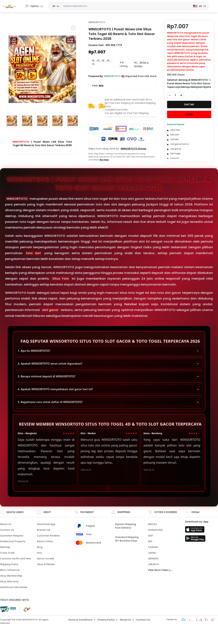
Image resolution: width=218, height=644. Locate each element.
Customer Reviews (48, 536)
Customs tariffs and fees (16, 559)
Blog (40, 547)
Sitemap (5, 547)
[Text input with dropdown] (126, 6)
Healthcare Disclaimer (14, 587)
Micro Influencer (10, 570)
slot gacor (50, 310)
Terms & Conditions (80, 620)
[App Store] (195, 530)
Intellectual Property (13, 541)
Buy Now (104, 160)
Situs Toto (61, 279)
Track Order (8, 553)
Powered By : (96, 76)
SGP (150, 536)
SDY (150, 541)
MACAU (152, 524)
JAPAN (152, 553)
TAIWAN (153, 547)
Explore (32, 6)
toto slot (33, 253)
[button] (73, 28)
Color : (98, 86)
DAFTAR (189, 104)
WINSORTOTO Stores (133, 149)
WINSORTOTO (21, 142)
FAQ (39, 553)
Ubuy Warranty (9, 581)
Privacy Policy (106, 620)
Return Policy (45, 541)
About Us (6, 524)
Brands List (44, 530)
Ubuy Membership (11, 576)
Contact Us (7, 530)
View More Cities (160, 570)
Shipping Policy (9, 564)
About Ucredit (46, 559)
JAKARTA (153, 564)
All (54, 6)
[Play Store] (195, 540)
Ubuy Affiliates (46, 564)
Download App (46, 524)
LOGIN (189, 114)
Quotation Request (12, 536)
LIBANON (153, 559)
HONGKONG (155, 530)
